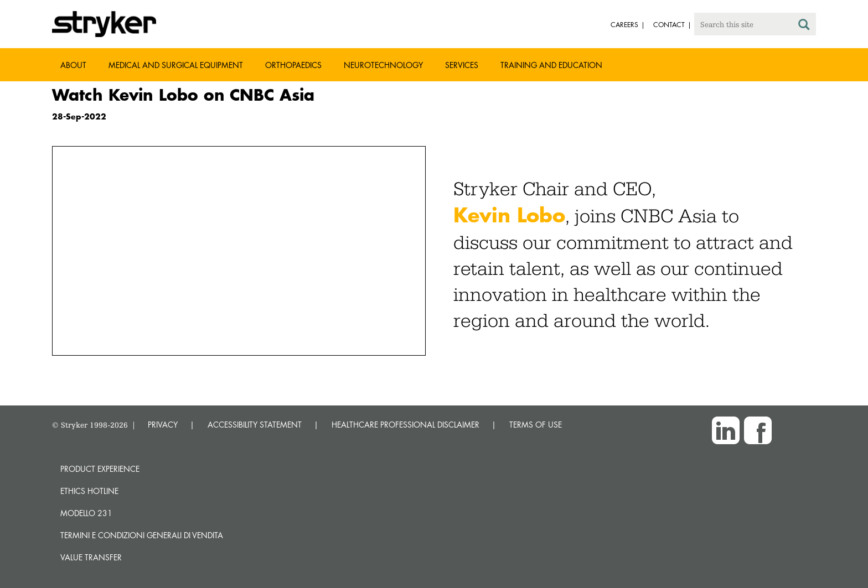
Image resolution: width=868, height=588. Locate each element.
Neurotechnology (383, 65)
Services (462, 65)
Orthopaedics (293, 65)
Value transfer (91, 557)
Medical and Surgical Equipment (176, 65)
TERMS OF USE (536, 425)
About (73, 65)
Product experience (100, 469)
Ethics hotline (89, 491)
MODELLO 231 (86, 513)
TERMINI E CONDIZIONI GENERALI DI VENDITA (142, 535)
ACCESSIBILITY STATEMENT (255, 425)
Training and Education (551, 65)
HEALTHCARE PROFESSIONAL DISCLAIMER (405, 425)
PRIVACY (163, 425)
